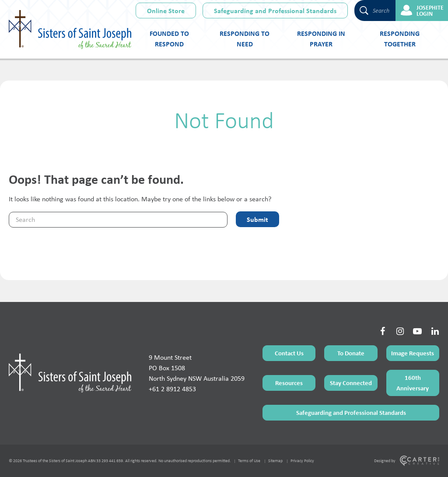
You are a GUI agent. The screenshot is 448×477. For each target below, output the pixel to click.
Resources (289, 383)
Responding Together (400, 39)
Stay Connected (351, 383)
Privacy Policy (302, 461)
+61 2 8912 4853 (172, 389)
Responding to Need (245, 39)
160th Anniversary (413, 383)
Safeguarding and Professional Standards (275, 11)
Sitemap (275, 461)
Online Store (166, 11)
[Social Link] (382, 331)
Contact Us (289, 353)
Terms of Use (249, 461)
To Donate (351, 353)
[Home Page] (70, 373)
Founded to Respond (169, 39)
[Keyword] (118, 220)
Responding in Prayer (321, 39)
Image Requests (413, 353)
